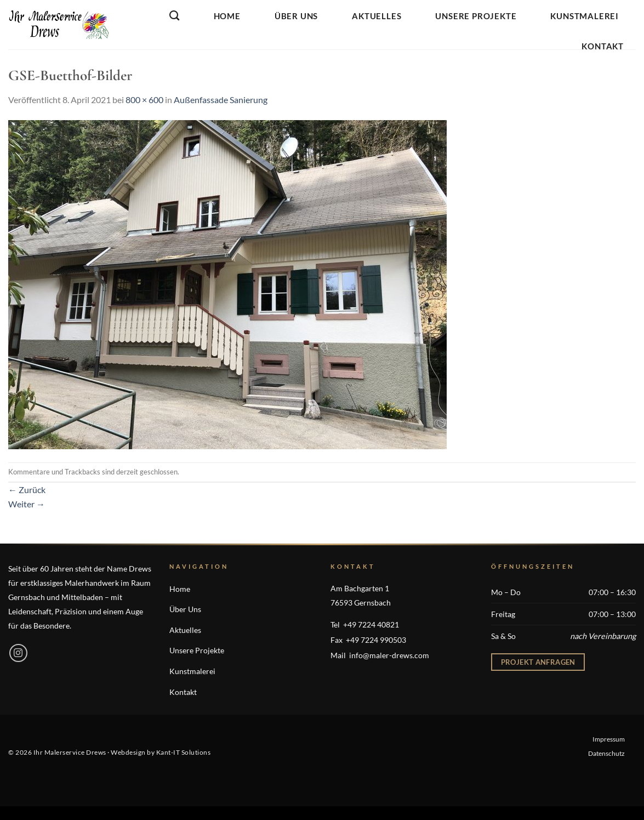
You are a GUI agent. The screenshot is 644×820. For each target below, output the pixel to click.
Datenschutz (606, 753)
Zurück (27, 490)
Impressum (609, 739)
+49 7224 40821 (371, 624)
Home (227, 16)
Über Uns (296, 16)
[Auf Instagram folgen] (18, 653)
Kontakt (603, 46)
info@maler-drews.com (389, 655)
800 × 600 (144, 100)
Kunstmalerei (585, 16)
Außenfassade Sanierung (221, 100)
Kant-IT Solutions (184, 752)
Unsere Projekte (476, 16)
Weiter (27, 504)
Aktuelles (377, 16)
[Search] (175, 16)
